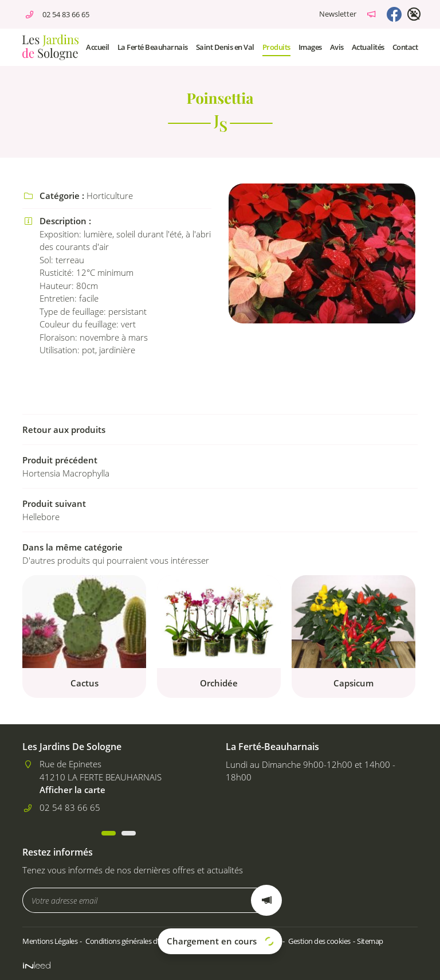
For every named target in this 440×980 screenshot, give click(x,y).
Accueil (98, 47)
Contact (405, 47)
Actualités (368, 47)
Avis (337, 47)
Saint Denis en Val (225, 47)
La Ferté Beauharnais (153, 47)
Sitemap (370, 941)
